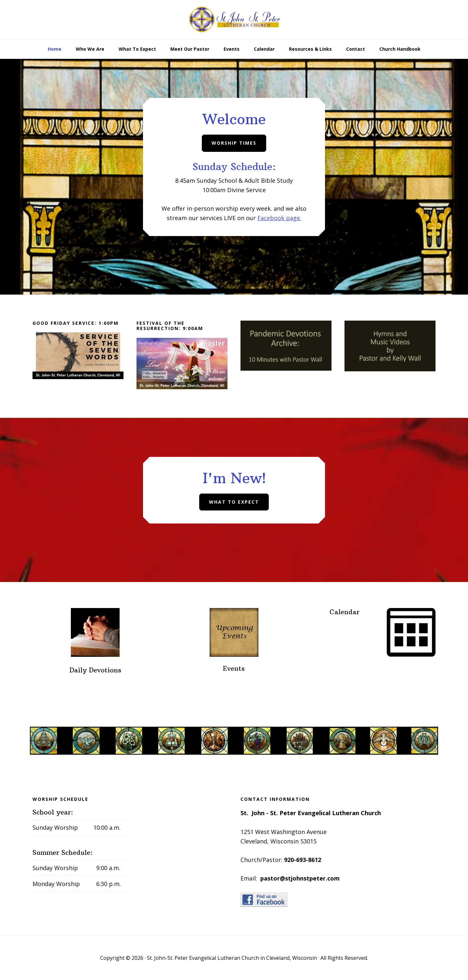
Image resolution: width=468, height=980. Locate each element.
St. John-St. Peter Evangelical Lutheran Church (234, 20)
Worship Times (234, 143)
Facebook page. (279, 218)
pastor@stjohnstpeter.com (300, 878)
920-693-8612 (303, 860)
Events (234, 668)
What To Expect (234, 502)
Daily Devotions (95, 670)
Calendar (344, 612)
